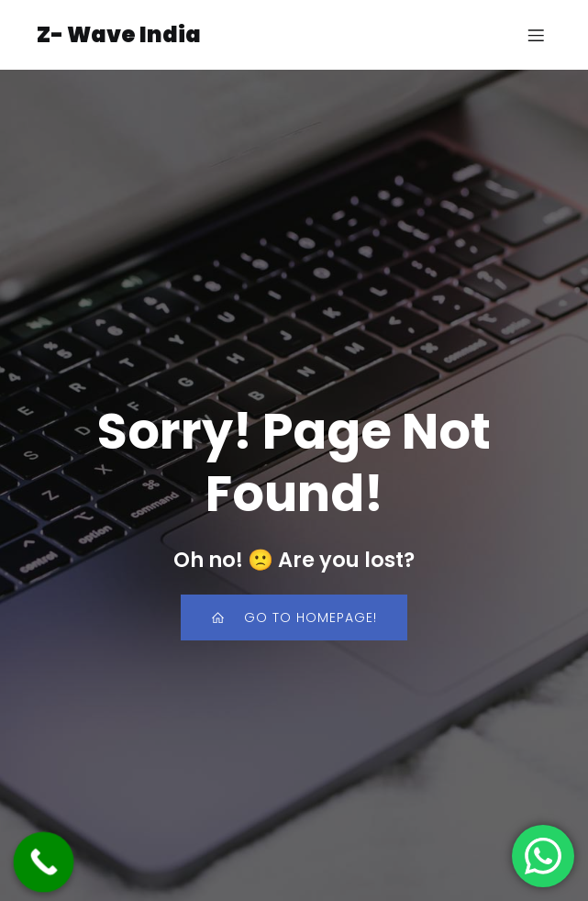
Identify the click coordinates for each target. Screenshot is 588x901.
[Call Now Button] (44, 862)
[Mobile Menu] (536, 35)
